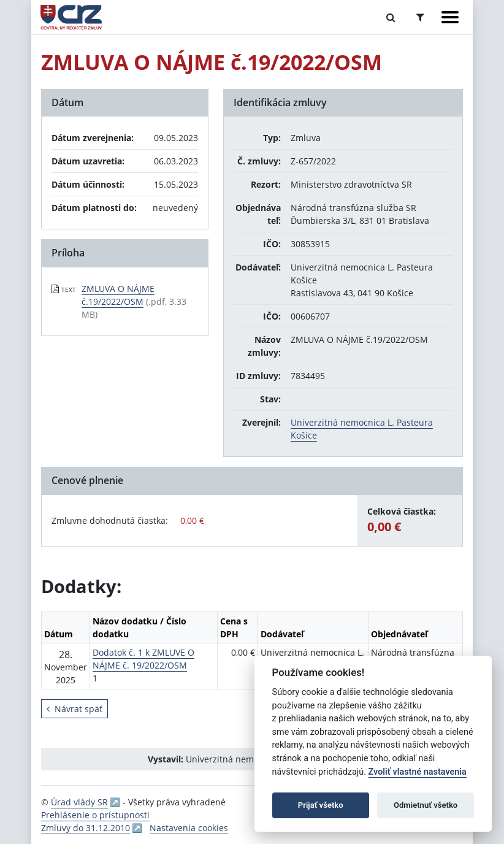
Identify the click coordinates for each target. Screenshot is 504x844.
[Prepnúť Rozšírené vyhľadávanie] (420, 17)
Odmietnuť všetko (426, 805)
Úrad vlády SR (79, 802)
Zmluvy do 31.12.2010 (86, 828)
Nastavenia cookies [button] (189, 828)
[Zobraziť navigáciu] (450, 17)
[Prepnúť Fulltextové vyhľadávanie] (391, 17)
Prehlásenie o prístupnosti (95, 815)
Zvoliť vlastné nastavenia (418, 772)
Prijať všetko (321, 805)
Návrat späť (74, 709)
